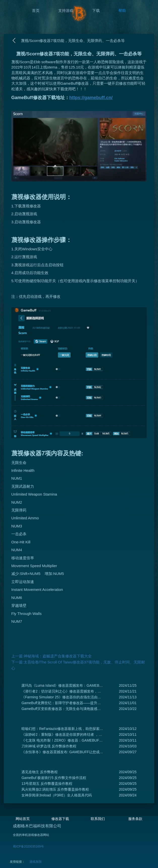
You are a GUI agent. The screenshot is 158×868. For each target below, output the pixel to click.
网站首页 (23, 819)
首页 (36, 10)
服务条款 (135, 819)
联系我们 (98, 819)
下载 (96, 10)
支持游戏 (66, 10)
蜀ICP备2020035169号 (28, 847)
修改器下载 (60, 819)
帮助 (122, 10)
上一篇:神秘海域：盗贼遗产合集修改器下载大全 (52, 656)
